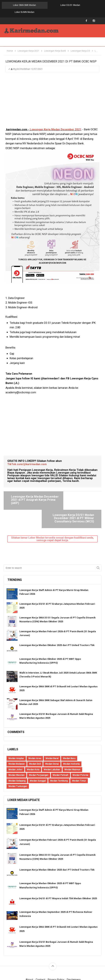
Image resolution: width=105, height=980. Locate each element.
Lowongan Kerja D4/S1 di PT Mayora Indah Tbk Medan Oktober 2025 (58, 875)
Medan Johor (15, 746)
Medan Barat (52, 735)
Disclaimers (74, 956)
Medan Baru (69, 735)
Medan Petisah (60, 752)
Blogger (92, 961)
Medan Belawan (17, 741)
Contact (40, 956)
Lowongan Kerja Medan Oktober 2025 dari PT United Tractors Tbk (57, 622)
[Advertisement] (52, 95)
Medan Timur (79, 758)
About (29, 956)
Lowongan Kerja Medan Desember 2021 (56, 123)
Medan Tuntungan (18, 763)
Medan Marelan (16, 752)
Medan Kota (33, 746)
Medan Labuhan (52, 746)
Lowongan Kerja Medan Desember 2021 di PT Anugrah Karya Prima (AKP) (30, 493)
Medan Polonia (80, 752)
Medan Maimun (72, 746)
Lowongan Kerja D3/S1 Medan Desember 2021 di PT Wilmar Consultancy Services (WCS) (76, 495)
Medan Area (35, 735)
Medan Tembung (59, 758)
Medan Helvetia (71, 741)
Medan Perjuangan (39, 752)
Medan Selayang (17, 758)
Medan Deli (35, 741)
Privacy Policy (56, 956)
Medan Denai (52, 741)
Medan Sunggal (38, 758)
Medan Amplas (16, 735)
